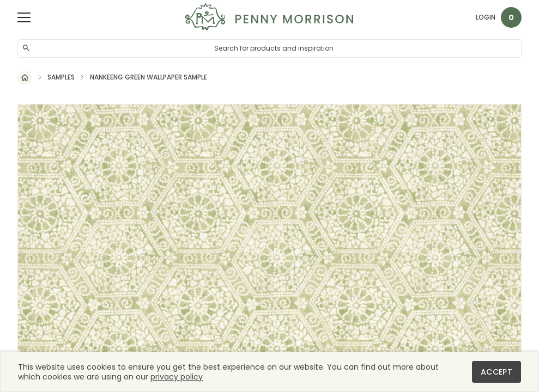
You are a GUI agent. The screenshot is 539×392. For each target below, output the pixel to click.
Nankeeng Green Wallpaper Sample (149, 77)
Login (486, 17)
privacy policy (177, 377)
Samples (61, 77)
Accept (496, 372)
